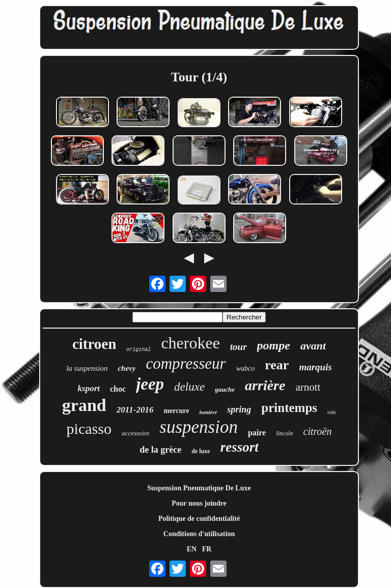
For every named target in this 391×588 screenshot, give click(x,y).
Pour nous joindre (199, 503)
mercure (176, 411)
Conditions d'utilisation (199, 534)
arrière (265, 385)
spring (239, 409)
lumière (208, 412)
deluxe (189, 387)
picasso (89, 429)
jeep (150, 384)
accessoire (135, 433)
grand (84, 405)
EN (192, 549)
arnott (308, 387)
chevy (127, 368)
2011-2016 (135, 410)
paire (257, 433)
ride (332, 412)
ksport (89, 388)
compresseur (186, 363)
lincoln (284, 433)
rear (277, 365)
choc (118, 389)
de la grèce (160, 450)
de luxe (201, 451)
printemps (289, 408)
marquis (315, 367)
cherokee (190, 343)
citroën (318, 431)
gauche (225, 389)
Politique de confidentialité (199, 519)
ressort (240, 447)
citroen (94, 344)
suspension (199, 427)
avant (313, 346)
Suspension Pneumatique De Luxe (199, 488)
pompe (274, 345)
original (138, 350)
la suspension (87, 368)
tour (239, 347)
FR (207, 549)
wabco (246, 369)
